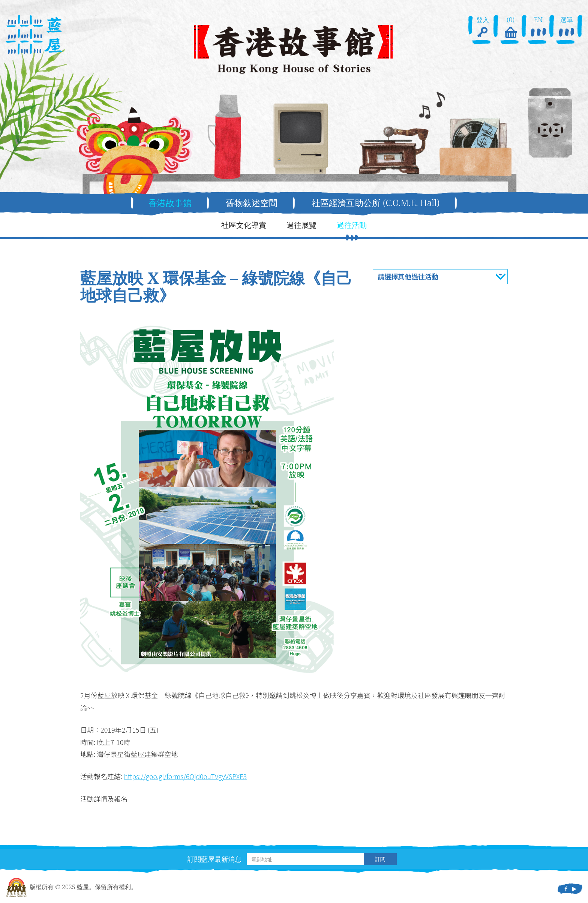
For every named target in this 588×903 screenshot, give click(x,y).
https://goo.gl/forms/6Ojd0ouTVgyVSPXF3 (187, 777)
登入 (483, 28)
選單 (567, 28)
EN (538, 28)
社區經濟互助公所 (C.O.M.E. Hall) (378, 203)
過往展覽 (301, 225)
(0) (510, 28)
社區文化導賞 (244, 225)
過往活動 (352, 225)
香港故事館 (167, 203)
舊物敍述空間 (250, 203)
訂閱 (380, 859)
